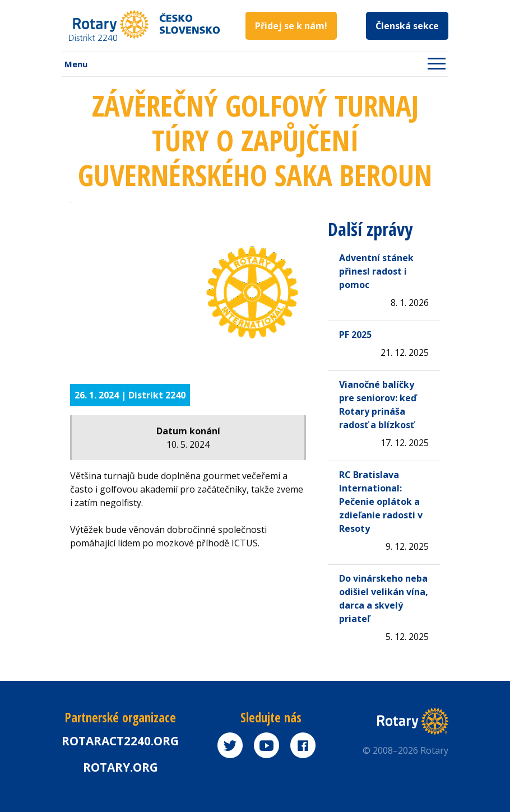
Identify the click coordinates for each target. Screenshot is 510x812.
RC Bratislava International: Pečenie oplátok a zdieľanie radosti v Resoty (381, 502)
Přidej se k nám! (291, 26)
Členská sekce (407, 26)
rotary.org (120, 767)
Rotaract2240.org (120, 741)
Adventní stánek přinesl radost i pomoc (376, 271)
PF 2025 (355, 335)
